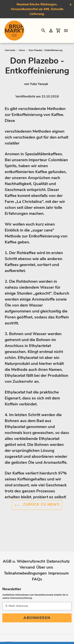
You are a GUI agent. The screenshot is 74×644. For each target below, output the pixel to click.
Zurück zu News (37, 505)
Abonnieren (37, 603)
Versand (27, 553)
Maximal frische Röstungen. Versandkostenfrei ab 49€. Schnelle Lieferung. (37, 9)
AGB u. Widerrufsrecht (24, 547)
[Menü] (66, 31)
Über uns (45, 553)
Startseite (10, 50)
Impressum (59, 559)
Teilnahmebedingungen (25, 559)
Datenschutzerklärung (21, 584)
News (22, 50)
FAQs (37, 565)
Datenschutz (58, 547)
